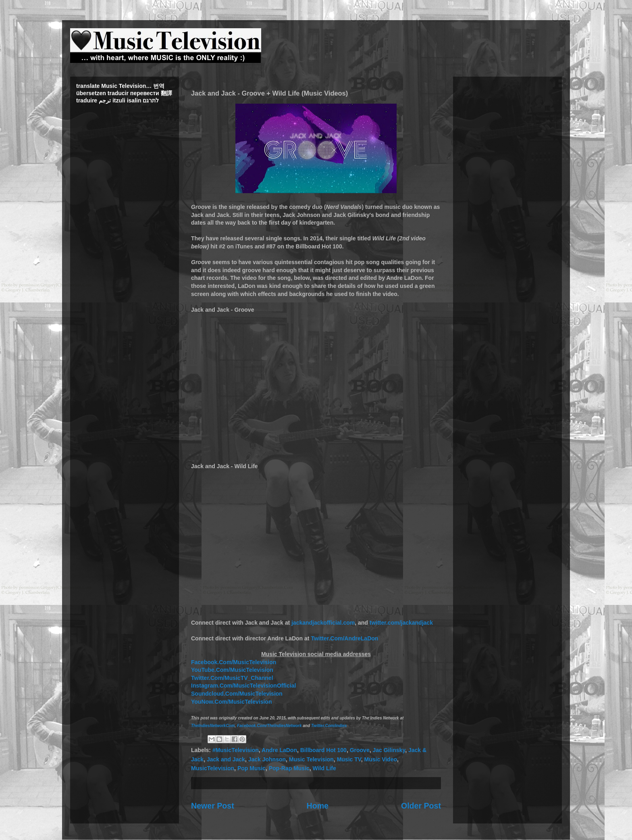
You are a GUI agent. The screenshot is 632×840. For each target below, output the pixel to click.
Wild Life (324, 768)
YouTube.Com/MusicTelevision (232, 670)
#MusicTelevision (236, 750)
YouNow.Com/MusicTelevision (231, 702)
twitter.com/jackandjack (401, 623)
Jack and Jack (226, 759)
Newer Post (213, 806)
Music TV (349, 759)
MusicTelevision (213, 768)
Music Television (311, 759)
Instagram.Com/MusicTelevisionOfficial (243, 686)
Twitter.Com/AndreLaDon (344, 638)
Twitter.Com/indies (329, 726)
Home (318, 806)
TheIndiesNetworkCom (213, 726)
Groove (360, 750)
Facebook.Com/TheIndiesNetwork (269, 726)
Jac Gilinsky (389, 750)
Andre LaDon (279, 750)
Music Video (381, 759)
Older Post (421, 806)
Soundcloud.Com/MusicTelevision (237, 694)
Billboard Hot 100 (323, 750)
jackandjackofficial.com (323, 623)
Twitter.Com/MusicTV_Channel (232, 678)
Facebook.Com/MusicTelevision (234, 662)
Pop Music (252, 768)
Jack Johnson (267, 759)
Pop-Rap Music (289, 768)
